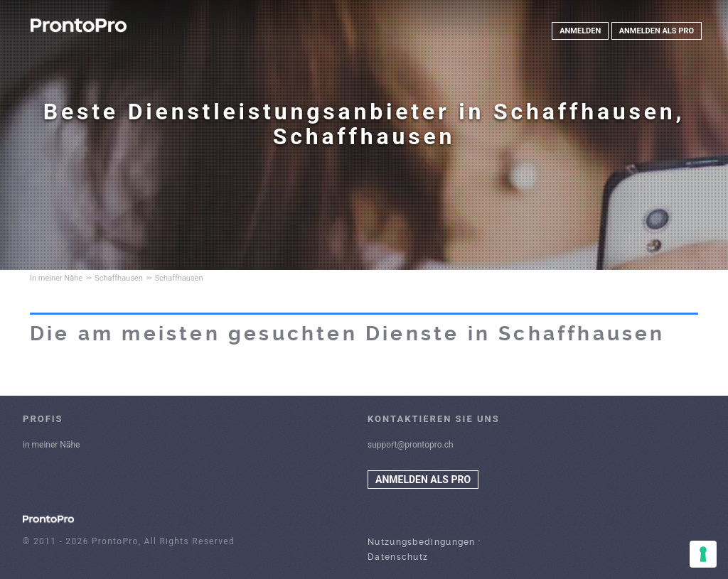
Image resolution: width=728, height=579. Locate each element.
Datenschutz (398, 557)
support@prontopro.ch (411, 445)
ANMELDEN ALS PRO (657, 31)
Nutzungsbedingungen (422, 542)
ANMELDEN (580, 31)
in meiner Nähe (51, 445)
